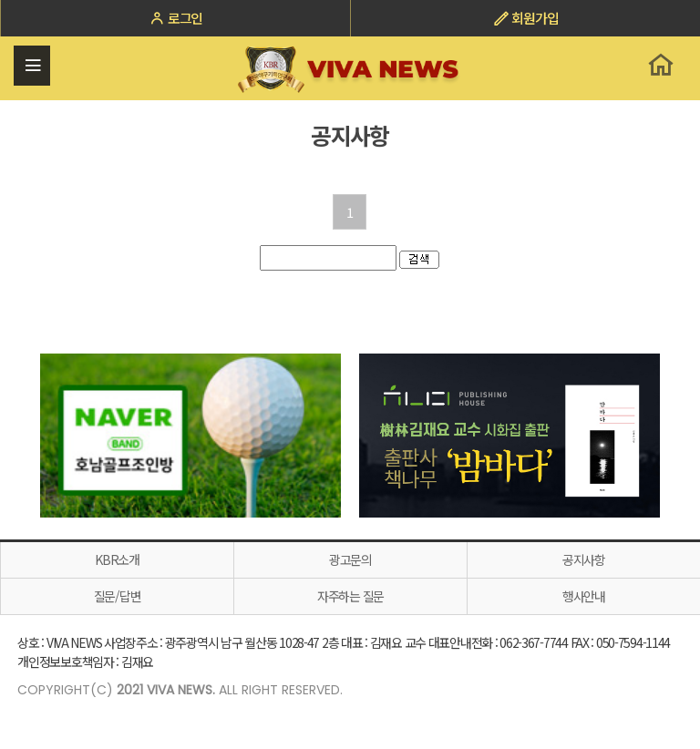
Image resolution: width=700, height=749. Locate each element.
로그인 (175, 18)
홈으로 (660, 65)
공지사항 (584, 559)
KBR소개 (117, 559)
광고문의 (350, 559)
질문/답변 (118, 596)
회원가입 (526, 18)
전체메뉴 (32, 66)
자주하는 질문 (350, 596)
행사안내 (584, 596)
